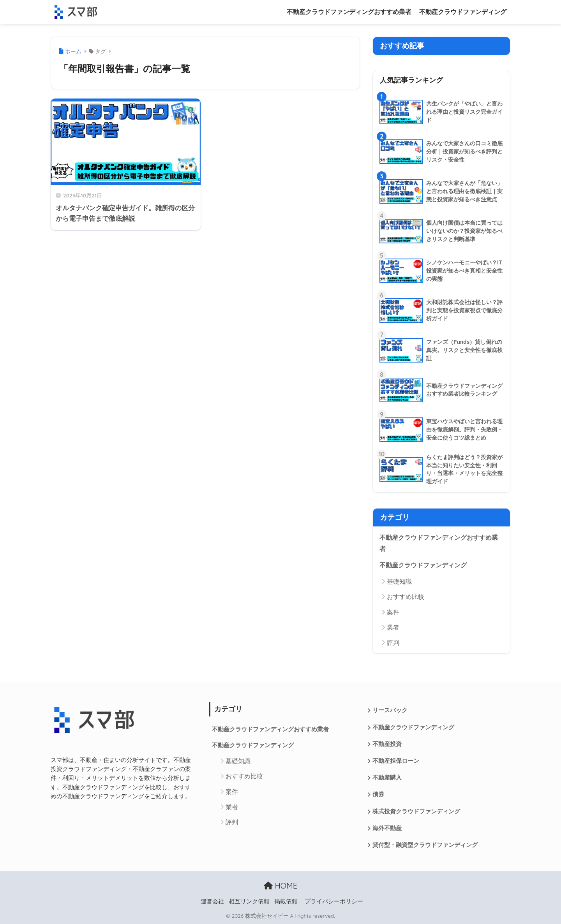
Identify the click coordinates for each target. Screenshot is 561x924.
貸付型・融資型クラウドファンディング (425, 845)
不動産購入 (387, 778)
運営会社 (212, 901)
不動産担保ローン (396, 761)
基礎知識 (399, 582)
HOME (280, 886)
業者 (393, 627)
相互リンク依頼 (249, 901)
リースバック (390, 710)
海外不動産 (387, 828)
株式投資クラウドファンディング (416, 811)
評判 (393, 643)
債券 (378, 794)
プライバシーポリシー (334, 901)
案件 (393, 612)
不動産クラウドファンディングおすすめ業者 (349, 12)
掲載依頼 (286, 901)
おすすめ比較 (406, 597)
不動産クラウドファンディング (463, 12)
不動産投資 (387, 744)
